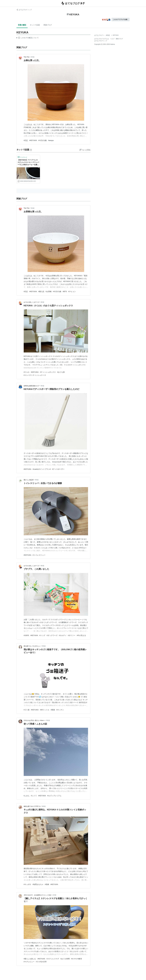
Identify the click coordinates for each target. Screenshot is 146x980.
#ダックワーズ (52, 635)
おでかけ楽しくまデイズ (31, 302)
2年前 (33, 57)
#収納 (47, 884)
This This (27, 57)
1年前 (54, 895)
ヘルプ (112, 39)
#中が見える (81, 635)
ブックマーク (22, 157)
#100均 (26, 635)
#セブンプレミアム (54, 796)
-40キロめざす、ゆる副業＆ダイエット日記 (37, 895)
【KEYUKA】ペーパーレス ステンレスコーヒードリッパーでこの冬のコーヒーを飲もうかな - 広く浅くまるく (28, 162)
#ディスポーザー (58, 469)
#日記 (26, 140)
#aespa (51, 140)
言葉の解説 (22, 25)
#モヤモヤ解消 (76, 959)
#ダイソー (72, 635)
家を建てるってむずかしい (32, 646)
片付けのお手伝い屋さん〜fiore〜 (34, 720)
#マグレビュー (29, 962)
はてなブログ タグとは (102, 39)
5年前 (44, 646)
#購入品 (41, 291)
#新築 (53, 710)
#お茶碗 (49, 291)
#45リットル (45, 710)
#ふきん (27, 796)
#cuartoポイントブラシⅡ (42, 469)
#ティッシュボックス (48, 372)
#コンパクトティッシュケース (35, 375)
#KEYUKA (33, 140)
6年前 (44, 806)
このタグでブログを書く (121, 20)
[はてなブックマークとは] (31, 150)
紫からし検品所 (29, 480)
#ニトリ (34, 796)
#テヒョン (72, 291)
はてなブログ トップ (24, 10)
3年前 (33, 208)
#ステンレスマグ (53, 959)
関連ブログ (48, 25)
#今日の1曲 (43, 140)
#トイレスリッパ (39, 555)
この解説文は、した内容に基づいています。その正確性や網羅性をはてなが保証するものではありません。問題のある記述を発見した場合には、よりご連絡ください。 (28, 38)
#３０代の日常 (41, 962)
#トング (42, 635)
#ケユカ (27, 372)
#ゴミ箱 (27, 710)
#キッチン (60, 710)
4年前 (37, 480)
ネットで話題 (35, 25)
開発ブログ (119, 39)
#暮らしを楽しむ (30, 959)
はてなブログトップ (101, 41)
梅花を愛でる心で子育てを (32, 806)
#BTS (65, 291)
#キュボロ (27, 884)
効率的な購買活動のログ (31, 386)
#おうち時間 (65, 959)
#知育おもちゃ (38, 884)
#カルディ (63, 635)
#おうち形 (61, 372)
